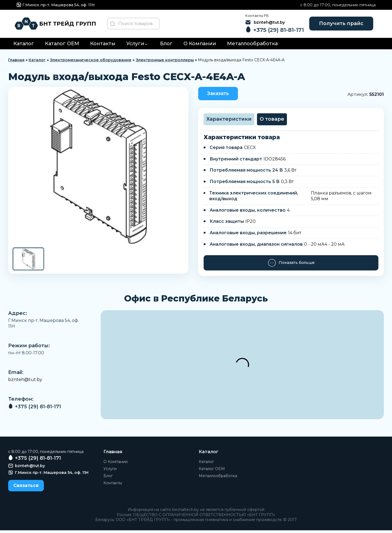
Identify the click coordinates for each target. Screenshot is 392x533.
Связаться (26, 488)
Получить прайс (338, 25)
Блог (166, 46)
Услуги (135, 46)
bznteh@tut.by (25, 382)
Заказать (220, 96)
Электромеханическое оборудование (91, 62)
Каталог (24, 46)
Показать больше (291, 266)
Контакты (103, 46)
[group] (98, 169)
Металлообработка (252, 46)
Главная (16, 62)
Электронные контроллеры (165, 62)
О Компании (200, 46)
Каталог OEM (62, 46)
